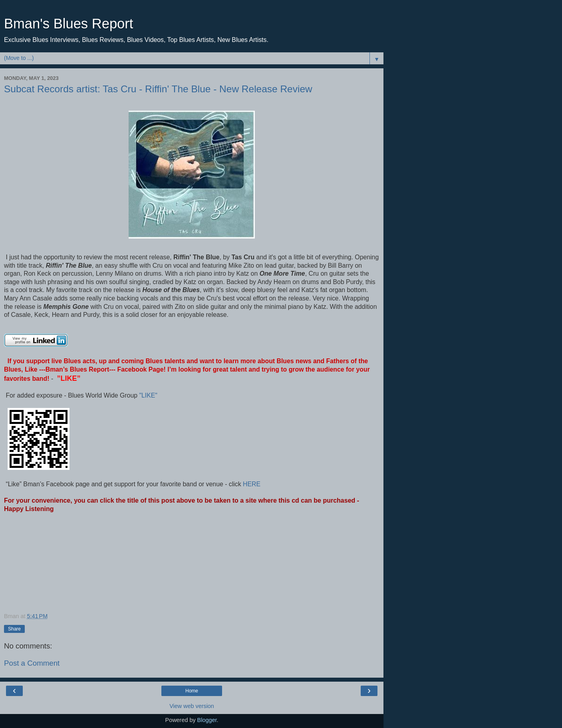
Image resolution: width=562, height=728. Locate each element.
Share (14, 629)
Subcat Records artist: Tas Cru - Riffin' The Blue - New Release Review (158, 89)
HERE (251, 484)
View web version (192, 706)
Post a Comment (32, 663)
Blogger (207, 720)
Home (192, 691)
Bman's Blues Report (69, 24)
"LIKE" (149, 395)
